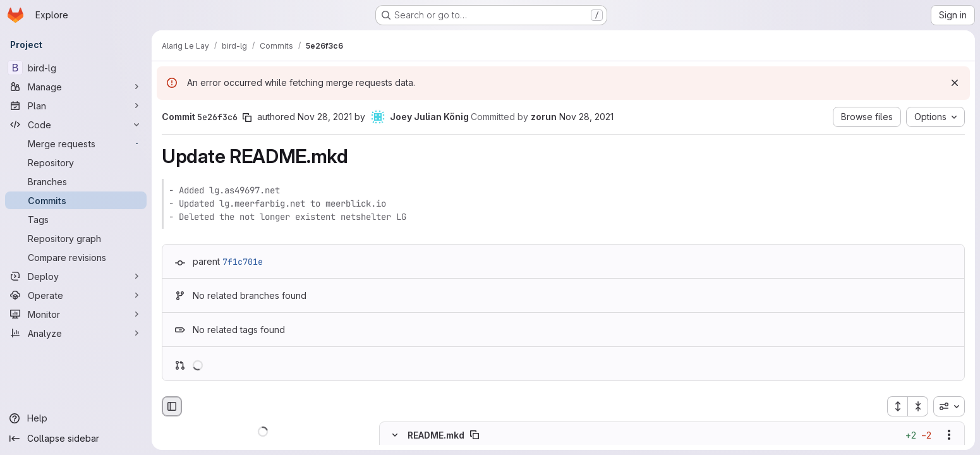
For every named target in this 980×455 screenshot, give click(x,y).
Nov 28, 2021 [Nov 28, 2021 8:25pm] (325, 117)
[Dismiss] (955, 83)
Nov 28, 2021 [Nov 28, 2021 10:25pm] (586, 117)
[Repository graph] (76, 238)
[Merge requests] (76, 143)
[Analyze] (76, 333)
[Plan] (76, 106)
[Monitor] (76, 314)
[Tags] (76, 219)
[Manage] (76, 87)
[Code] (76, 124)
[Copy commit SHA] (247, 118)
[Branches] (76, 181)
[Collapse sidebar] (76, 439)
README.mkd (436, 435)
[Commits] (76, 200)
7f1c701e (243, 262)
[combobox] (949, 406)
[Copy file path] (475, 435)
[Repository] (76, 162)
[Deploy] (76, 276)
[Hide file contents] (395, 435)
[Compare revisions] (76, 257)
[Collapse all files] (918, 406)
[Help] (76, 418)
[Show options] (949, 435)
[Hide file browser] (172, 406)
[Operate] (76, 295)
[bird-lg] (76, 68)
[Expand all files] (897, 406)
